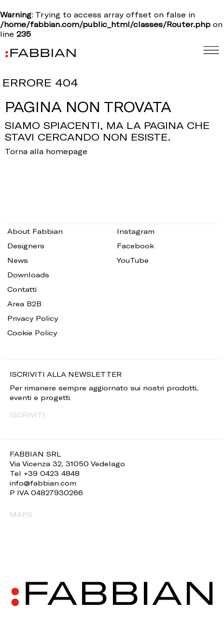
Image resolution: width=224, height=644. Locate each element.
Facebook (135, 246)
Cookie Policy (32, 333)
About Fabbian (35, 231)
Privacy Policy (33, 318)
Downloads (28, 275)
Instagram (136, 231)
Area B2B (24, 304)
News (18, 260)
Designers (26, 246)
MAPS (21, 514)
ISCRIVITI (27, 415)
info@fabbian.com (43, 483)
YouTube (133, 260)
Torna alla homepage (46, 151)
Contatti (22, 289)
